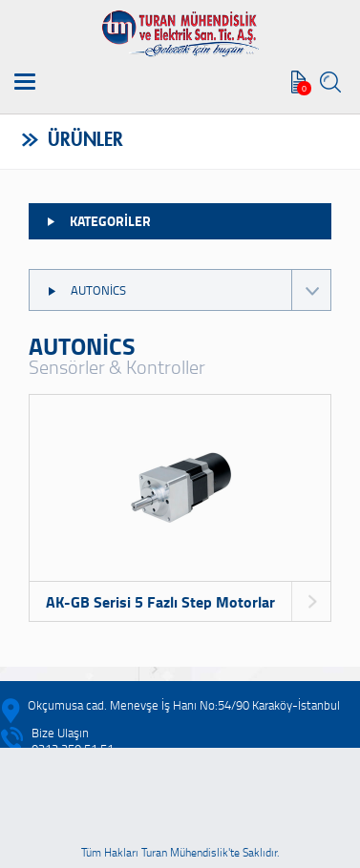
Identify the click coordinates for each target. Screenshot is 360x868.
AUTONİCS (188, 290)
